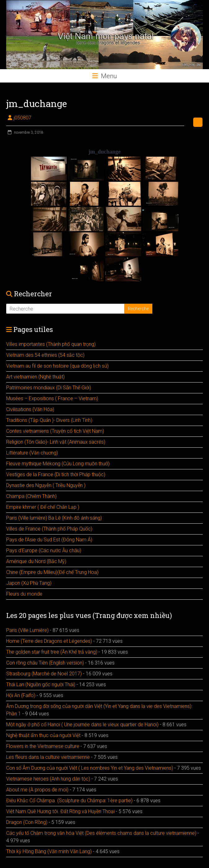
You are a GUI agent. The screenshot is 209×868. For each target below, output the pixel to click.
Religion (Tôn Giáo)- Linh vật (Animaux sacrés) (56, 442)
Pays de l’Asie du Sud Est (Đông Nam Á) (49, 540)
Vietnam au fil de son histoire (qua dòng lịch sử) (57, 366)
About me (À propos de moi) (37, 790)
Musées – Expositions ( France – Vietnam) (52, 398)
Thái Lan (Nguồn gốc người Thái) (41, 685)
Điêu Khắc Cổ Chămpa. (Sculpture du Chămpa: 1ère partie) (69, 801)
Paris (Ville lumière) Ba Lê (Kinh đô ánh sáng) (54, 518)
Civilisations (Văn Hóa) (30, 409)
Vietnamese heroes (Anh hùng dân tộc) (48, 779)
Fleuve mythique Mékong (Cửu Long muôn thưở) (58, 464)
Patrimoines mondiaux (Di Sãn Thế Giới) (49, 388)
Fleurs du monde (24, 594)
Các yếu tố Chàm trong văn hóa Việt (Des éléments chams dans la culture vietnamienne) (101, 833)
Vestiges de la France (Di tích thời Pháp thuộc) (56, 474)
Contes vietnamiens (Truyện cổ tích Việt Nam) (55, 431)
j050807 (22, 118)
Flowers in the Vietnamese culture (43, 746)
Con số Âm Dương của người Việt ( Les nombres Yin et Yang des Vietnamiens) (90, 768)
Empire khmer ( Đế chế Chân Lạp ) (43, 507)
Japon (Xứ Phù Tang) (29, 583)
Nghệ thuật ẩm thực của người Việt (43, 735)
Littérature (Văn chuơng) (32, 453)
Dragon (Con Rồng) (27, 822)
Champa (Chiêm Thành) (31, 496)
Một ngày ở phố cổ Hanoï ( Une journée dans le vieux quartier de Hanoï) (82, 725)
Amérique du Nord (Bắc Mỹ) (36, 561)
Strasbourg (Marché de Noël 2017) (44, 674)
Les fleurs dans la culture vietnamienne (48, 757)
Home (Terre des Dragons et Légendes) (49, 641)
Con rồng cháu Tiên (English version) (45, 663)
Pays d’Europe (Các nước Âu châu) (44, 550)
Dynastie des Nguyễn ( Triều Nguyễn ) (46, 485)
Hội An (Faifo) (21, 695)
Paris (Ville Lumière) (27, 630)
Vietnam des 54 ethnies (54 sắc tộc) (45, 355)
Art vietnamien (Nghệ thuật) (35, 377)
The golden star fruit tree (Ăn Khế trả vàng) (52, 652)
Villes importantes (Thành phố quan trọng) (51, 344)
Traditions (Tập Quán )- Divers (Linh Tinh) (49, 420)
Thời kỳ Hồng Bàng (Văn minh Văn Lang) (49, 851)
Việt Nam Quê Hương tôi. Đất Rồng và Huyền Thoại (60, 811)
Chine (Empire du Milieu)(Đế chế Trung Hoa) (52, 572)
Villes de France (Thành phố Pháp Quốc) (49, 529)
